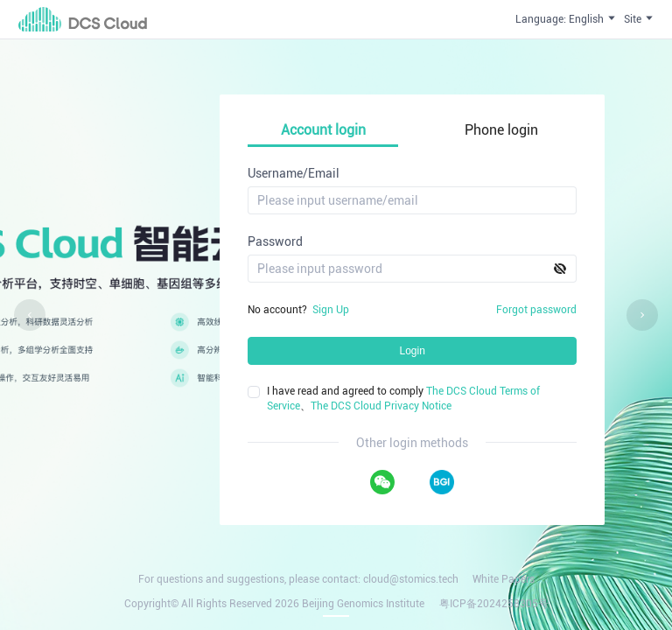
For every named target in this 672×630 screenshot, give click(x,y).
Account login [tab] (323, 130)
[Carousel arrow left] (30, 315)
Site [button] (639, 19)
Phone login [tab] (501, 130)
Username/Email (294, 173)
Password (275, 241)
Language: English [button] (566, 19)
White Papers (504, 579)
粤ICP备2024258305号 (494, 604)
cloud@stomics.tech (411, 579)
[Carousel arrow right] (642, 315)
